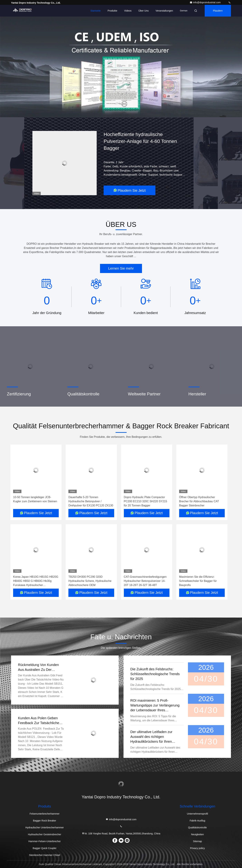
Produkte (112, 11)
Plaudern (218, 11)
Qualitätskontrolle (197, 827)
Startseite (96, 11)
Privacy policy (197, 848)
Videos (128, 11)
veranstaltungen (164, 11)
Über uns (143, 11)
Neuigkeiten (197, 834)
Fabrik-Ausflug (197, 821)
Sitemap (197, 841)
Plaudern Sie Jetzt (130, 190)
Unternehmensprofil (197, 814)
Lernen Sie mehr (121, 268)
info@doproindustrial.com (205, 2)
